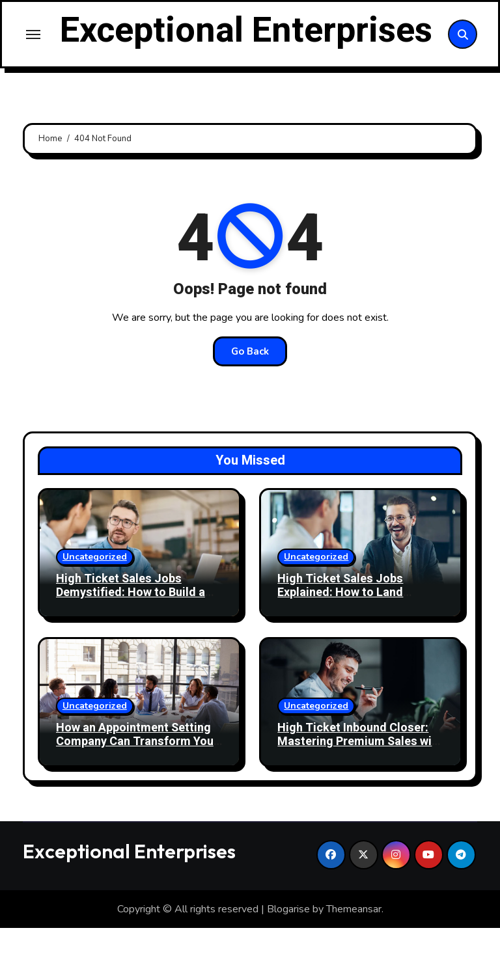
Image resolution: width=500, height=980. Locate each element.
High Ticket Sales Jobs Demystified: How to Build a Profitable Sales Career (131, 644)
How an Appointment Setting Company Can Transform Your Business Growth (137, 793)
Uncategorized (95, 608)
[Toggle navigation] (33, 60)
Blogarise (288, 960)
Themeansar (354, 960)
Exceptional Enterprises (246, 57)
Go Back (250, 403)
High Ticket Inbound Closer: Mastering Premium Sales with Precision (360, 793)
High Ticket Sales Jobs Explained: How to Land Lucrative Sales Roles (340, 644)
